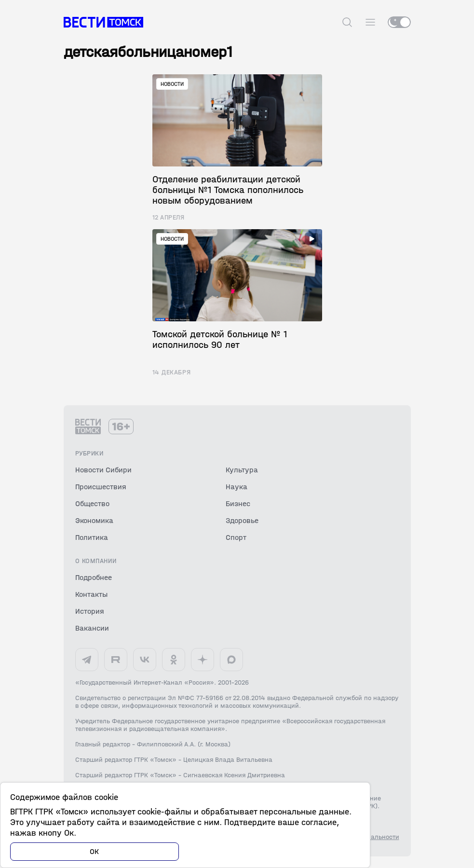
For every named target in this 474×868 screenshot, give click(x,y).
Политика (92, 537)
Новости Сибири (103, 470)
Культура (242, 470)
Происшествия (101, 487)
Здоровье (242, 520)
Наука (237, 487)
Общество (92, 503)
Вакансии (92, 628)
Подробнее (94, 577)
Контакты (91, 594)
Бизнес (238, 503)
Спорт (236, 537)
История (90, 611)
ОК (95, 851)
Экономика (94, 520)
